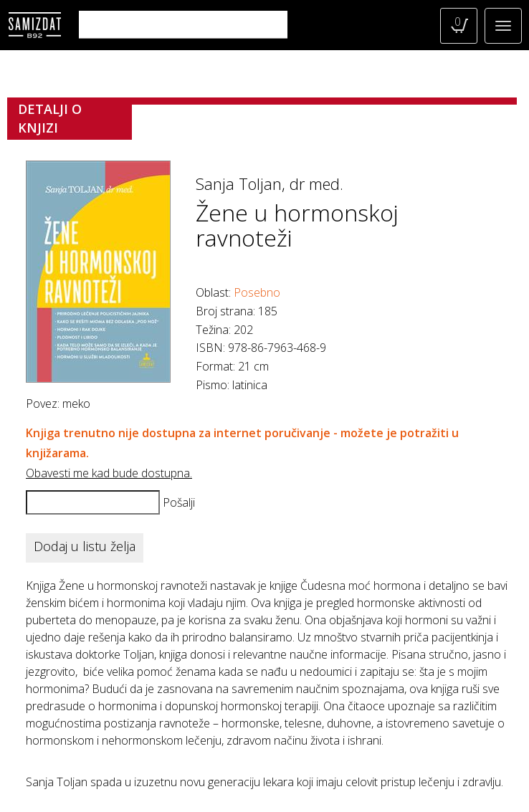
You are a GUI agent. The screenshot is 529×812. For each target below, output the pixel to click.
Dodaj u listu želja (85, 546)
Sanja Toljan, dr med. (270, 183)
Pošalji (179, 502)
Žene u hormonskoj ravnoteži (297, 225)
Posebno (257, 292)
